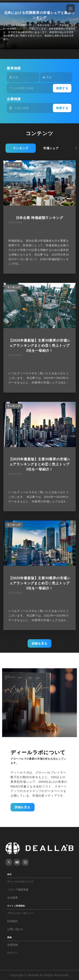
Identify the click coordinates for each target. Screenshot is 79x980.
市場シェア (51, 148)
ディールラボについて (20, 882)
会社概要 (12, 898)
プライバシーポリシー (20, 913)
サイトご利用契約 (16, 906)
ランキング (21, 148)
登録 (9, 937)
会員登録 (12, 945)
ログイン (12, 953)
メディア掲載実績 (18, 890)
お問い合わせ (15, 929)
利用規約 (12, 921)
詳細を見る (40, 643)
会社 (9, 874)
